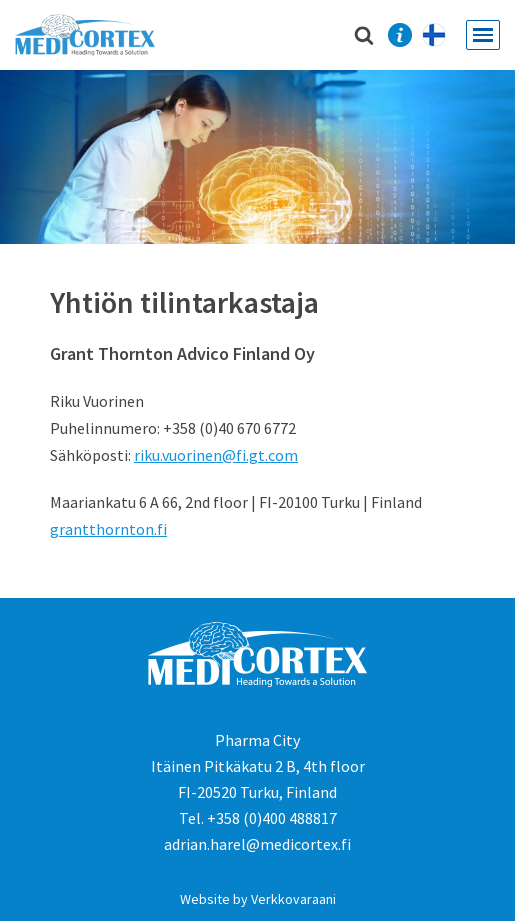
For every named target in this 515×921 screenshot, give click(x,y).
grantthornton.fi (108, 529)
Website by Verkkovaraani (258, 899)
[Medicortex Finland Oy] (90, 35)
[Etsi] (364, 35)
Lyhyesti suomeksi (444, 35)
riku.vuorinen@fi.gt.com (216, 455)
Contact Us (399, 35)
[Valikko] (483, 35)
